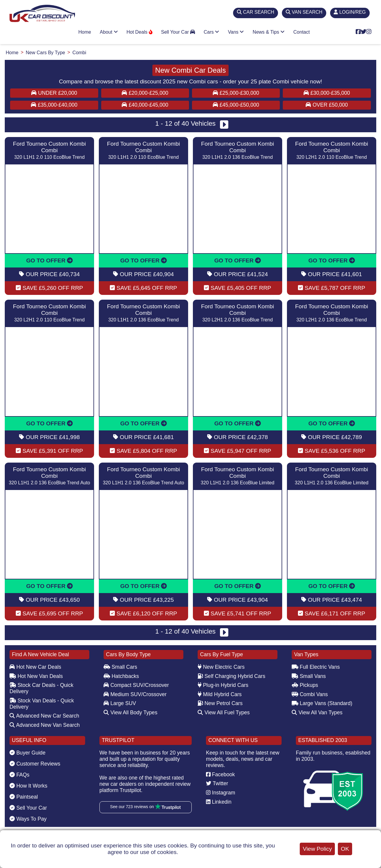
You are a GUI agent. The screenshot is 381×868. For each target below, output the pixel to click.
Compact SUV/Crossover (136, 685)
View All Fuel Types (224, 713)
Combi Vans (310, 694)
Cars (211, 32)
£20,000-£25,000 (145, 93)
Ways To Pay (28, 819)
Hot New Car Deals (35, 667)
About (109, 32)
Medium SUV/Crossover (135, 694)
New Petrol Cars (220, 703)
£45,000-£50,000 (236, 105)
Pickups (305, 685)
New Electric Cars (221, 667)
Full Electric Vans (316, 667)
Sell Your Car (178, 32)
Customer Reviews (35, 764)
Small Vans (309, 676)
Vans (236, 32)
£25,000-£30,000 (236, 93)
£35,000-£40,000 (54, 105)
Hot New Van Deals (36, 676)
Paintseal (24, 797)
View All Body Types (131, 713)
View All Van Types (317, 713)
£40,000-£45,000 (145, 105)
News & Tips (269, 32)
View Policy (317, 849)
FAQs (19, 775)
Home (85, 32)
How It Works (28, 786)
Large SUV (120, 703)
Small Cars (120, 667)
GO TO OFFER (49, 260)
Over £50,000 (327, 105)
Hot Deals (139, 32)
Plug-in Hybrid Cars (223, 685)
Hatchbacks (121, 676)
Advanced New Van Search (45, 725)
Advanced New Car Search (44, 716)
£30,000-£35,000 (327, 93)
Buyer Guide (28, 753)
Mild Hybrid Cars (220, 694)
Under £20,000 (54, 93)
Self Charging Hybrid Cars (231, 676)
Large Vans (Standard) (322, 703)
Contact (302, 32)
